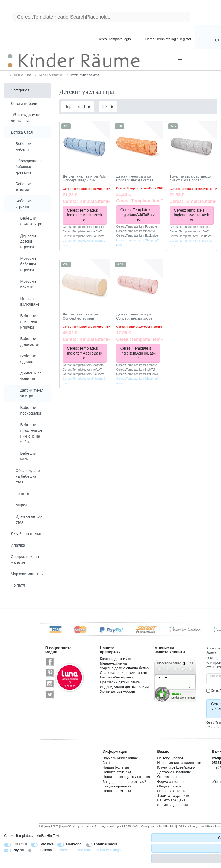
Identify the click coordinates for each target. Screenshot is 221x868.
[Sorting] (78, 107)
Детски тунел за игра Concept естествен (80, 316)
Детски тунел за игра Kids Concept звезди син (84, 178)
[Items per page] (108, 107)
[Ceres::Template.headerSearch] (199, 17)
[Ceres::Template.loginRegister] (165, 39)
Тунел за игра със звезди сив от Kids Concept (191, 178)
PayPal (18, 850)
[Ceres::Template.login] (110, 39)
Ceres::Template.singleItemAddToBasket (85, 215)
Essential (20, 844)
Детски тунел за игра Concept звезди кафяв (135, 178)
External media (106, 844)
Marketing (74, 844)
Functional (45, 850)
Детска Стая (22, 75)
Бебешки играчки (51, 75)
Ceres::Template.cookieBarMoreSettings (89, 850)
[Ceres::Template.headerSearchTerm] (102, 17)
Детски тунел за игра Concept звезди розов (134, 316)
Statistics (47, 844)
